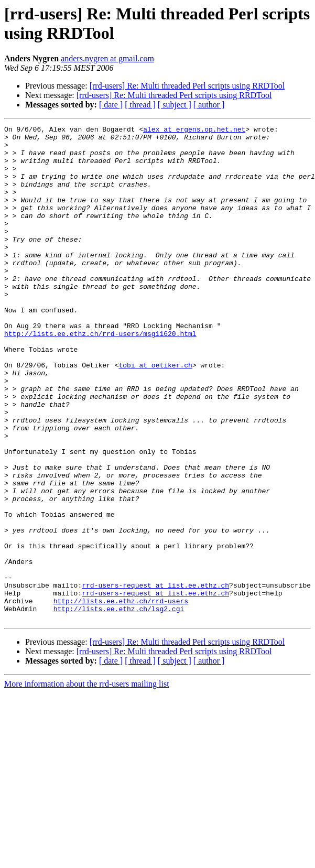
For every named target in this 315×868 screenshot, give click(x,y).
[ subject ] (175, 105)
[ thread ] (140, 105)
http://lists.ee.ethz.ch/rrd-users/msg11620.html (100, 376)
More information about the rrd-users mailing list (87, 783)
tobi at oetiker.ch (155, 414)
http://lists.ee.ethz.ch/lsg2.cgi (119, 706)
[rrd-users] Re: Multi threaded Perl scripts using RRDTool (187, 86)
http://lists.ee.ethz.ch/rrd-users (121, 697)
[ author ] (209, 105)
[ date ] (111, 105)
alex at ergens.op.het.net (194, 131)
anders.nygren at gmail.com (107, 58)
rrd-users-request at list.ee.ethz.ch (155, 678)
